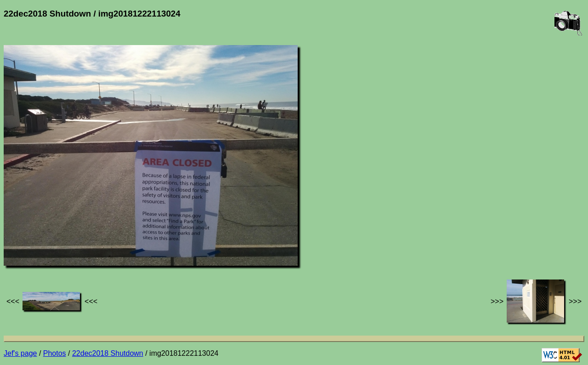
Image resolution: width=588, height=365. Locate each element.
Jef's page (20, 353)
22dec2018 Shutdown (108, 353)
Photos (55, 353)
